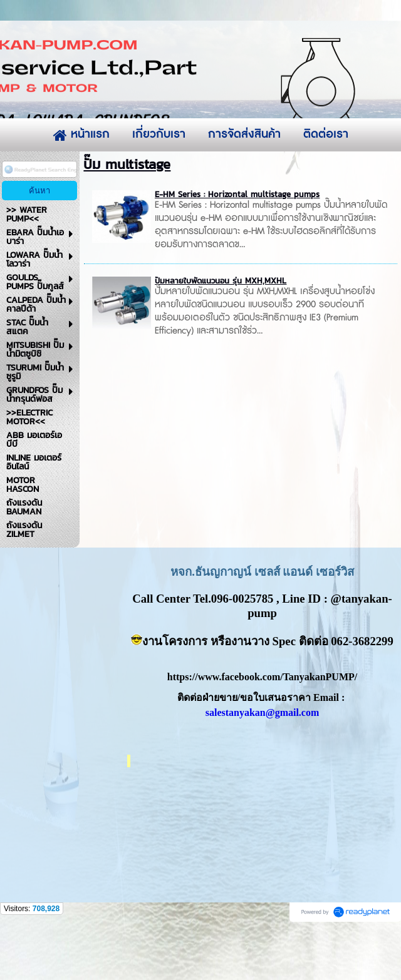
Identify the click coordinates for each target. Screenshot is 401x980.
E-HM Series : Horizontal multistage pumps (237, 247)
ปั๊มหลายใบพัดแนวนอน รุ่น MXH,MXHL (221, 333)
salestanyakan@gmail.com (263, 765)
